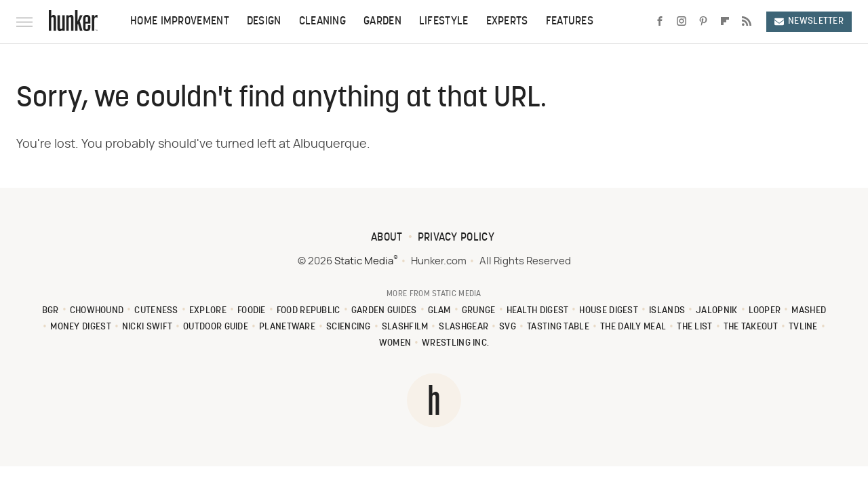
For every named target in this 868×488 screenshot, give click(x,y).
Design (264, 22)
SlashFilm (405, 327)
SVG (508, 327)
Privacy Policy (456, 238)
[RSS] (747, 22)
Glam (439, 311)
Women (395, 343)
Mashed (809, 311)
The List (694, 327)
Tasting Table (558, 327)
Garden (382, 22)
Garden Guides (384, 311)
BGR (51, 311)
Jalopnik (716, 311)
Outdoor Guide (216, 327)
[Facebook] (660, 22)
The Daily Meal (633, 327)
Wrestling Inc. (455, 343)
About (387, 238)
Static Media (364, 261)
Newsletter (809, 21)
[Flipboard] (725, 22)
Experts (507, 22)
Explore (208, 311)
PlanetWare (287, 327)
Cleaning (322, 22)
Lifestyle (444, 22)
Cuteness (156, 311)
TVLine (803, 327)
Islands (667, 311)
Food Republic (309, 311)
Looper (765, 311)
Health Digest (538, 311)
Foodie (252, 311)
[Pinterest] (703, 22)
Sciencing (349, 327)
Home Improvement (180, 22)
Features (570, 22)
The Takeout (751, 327)
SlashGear (463, 327)
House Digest (609, 311)
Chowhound (97, 311)
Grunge (479, 311)
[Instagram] (682, 22)
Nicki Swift (147, 327)
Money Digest (81, 327)
